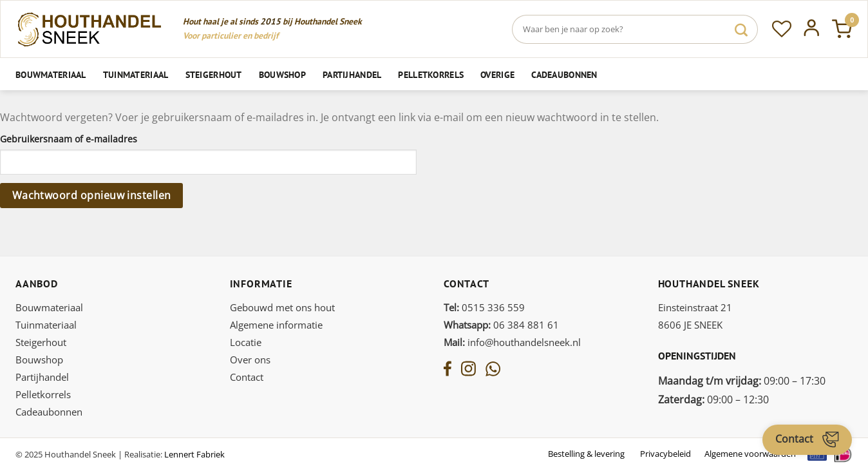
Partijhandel (352, 74)
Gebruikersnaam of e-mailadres (72, 139)
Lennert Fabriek (194, 454)
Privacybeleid (665, 454)
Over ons (250, 360)
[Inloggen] (812, 29)
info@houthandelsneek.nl (512, 342)
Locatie (246, 342)
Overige (497, 74)
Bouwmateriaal (51, 74)
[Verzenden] (741, 29)
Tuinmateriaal (136, 74)
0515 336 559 (484, 307)
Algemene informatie (276, 325)
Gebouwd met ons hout (282, 307)
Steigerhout (214, 74)
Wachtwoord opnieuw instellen (92, 195)
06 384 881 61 (501, 325)
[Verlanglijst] (782, 29)
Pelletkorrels (431, 74)
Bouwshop (282, 74)
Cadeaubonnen (564, 74)
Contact (247, 377)
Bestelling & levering (586, 454)
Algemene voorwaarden (750, 454)
